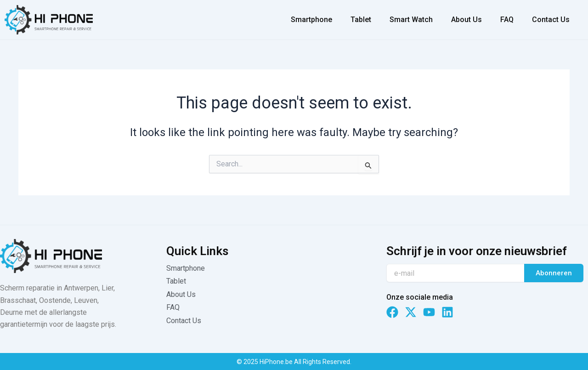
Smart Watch (411, 20)
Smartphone (311, 20)
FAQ (507, 20)
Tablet (361, 20)
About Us (466, 20)
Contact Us (551, 20)
